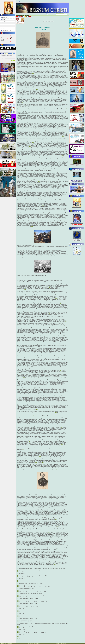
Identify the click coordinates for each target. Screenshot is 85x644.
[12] (18, 587)
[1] (18, 568)
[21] (18, 602)
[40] (18, 634)
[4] (18, 573)
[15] (18, 592)
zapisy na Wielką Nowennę (77, 207)
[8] (18, 580)
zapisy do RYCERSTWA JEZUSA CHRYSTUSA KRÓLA (77, 240)
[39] (18, 633)
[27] (18, 612)
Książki (4, 28)
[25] (18, 608)
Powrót (19, 639)
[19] (18, 598)
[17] (18, 595)
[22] (18, 603)
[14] (18, 590)
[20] (18, 600)
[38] (18, 631)
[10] (18, 583)
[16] (18, 593)
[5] (66, 109)
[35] (18, 626)
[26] (18, 610)
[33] (36, 462)
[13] (18, 588)
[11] (18, 585)
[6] (42, 121)
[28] (18, 613)
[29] (30, 441)
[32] (40, 457)
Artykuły (4, 20)
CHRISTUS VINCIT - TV (7, 30)
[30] (18, 617)
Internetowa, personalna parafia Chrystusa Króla (77, 165)
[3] (18, 572)
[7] (18, 578)
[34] (18, 624)
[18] (18, 597)
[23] (18, 605)
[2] (18, 570)
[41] (55, 564)
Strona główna (22, 2)
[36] (18, 628)
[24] (18, 607)
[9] (18, 582)
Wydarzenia (4, 17)
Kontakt (28, 2)
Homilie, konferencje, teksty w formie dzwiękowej (8, 22)
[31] (18, 618)
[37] (18, 629)
